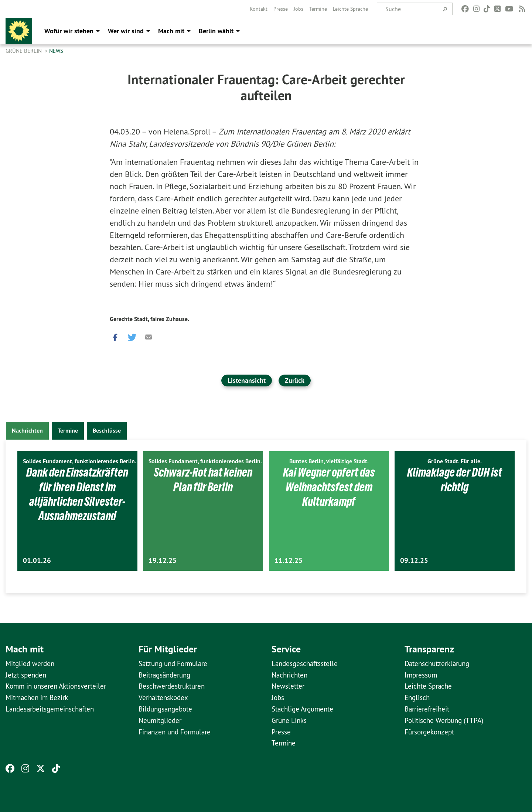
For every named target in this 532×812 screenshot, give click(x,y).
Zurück (295, 380)
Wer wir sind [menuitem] (126, 31)
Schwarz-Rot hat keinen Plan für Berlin (203, 479)
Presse (281, 9)
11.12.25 (289, 561)
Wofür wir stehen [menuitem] (69, 31)
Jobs (299, 9)
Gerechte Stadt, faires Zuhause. (149, 319)
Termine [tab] (68, 431)
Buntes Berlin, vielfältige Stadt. (329, 461)
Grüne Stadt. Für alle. (455, 461)
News (56, 51)
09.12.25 (414, 561)
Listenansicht (247, 380)
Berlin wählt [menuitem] (216, 31)
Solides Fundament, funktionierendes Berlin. (80, 461)
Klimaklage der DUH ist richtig (455, 479)
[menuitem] (259, 9)
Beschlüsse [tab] (107, 431)
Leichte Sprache (350, 9)
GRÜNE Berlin (24, 51)
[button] (115, 336)
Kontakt (259, 9)
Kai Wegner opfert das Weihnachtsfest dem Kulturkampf (329, 487)
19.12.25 (163, 561)
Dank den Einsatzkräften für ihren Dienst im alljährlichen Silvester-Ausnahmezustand (77, 494)
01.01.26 (37, 561)
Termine (318, 9)
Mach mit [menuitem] (171, 31)
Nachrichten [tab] (27, 431)
